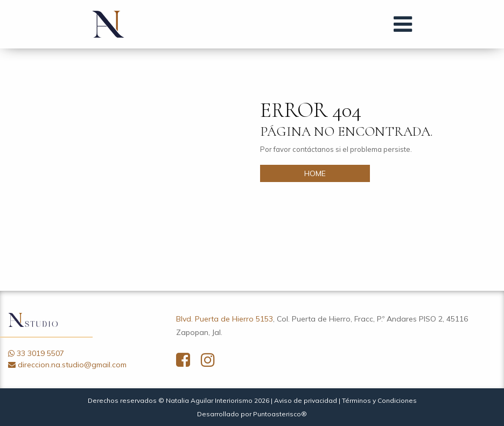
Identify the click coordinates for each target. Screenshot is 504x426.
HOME (315, 173)
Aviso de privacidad (306, 400)
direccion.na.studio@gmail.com (72, 365)
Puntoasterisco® (280, 414)
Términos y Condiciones (379, 400)
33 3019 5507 (40, 353)
